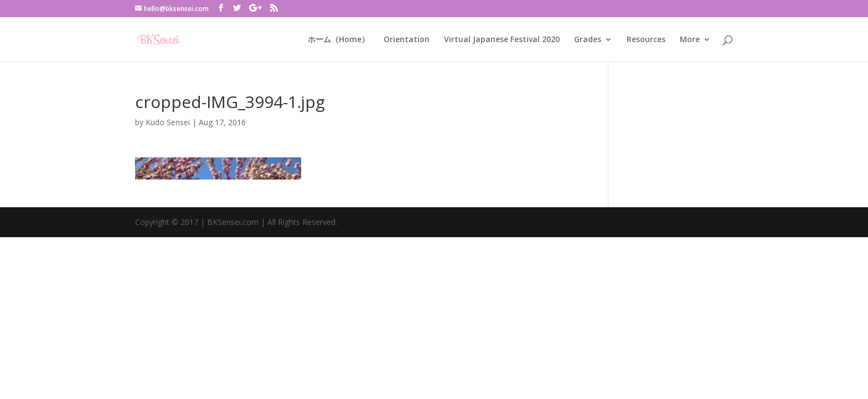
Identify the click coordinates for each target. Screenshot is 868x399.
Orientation (407, 40)
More (690, 40)
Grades (588, 40)
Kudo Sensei (168, 122)
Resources (646, 40)
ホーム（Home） (339, 40)
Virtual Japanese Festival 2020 (502, 40)
